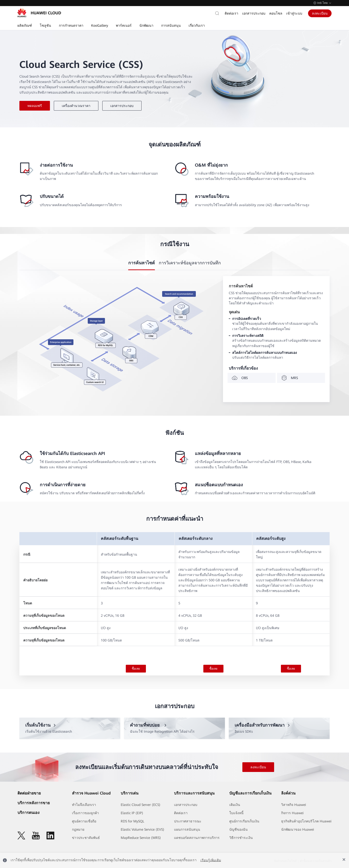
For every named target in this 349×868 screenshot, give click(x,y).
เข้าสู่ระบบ (294, 13)
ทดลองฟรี (35, 106)
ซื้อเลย (136, 669)
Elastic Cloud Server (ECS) (141, 805)
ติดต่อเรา (231, 13)
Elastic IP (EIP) (132, 813)
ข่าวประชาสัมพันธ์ (86, 838)
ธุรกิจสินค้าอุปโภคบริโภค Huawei (306, 821)
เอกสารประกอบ (254, 13)
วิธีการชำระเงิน (241, 838)
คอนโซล (276, 13)
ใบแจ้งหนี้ (236, 813)
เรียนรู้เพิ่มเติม (211, 860)
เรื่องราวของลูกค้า (85, 813)
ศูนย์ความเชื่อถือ (84, 821)
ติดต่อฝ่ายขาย (29, 793)
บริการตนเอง (28, 813)
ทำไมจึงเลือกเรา (84, 805)
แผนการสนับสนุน (187, 829)
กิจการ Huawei (292, 813)
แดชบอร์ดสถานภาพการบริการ (197, 838)
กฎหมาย (78, 829)
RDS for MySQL (132, 821)
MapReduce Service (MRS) (141, 838)
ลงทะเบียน (320, 13)
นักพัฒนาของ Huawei (298, 829)
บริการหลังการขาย (34, 803)
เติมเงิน (235, 805)
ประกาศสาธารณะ (188, 821)
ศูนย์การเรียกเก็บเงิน (244, 821)
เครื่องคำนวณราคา (76, 106)
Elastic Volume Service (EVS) (143, 829)
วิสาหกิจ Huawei (294, 805)
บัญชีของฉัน (238, 829)
